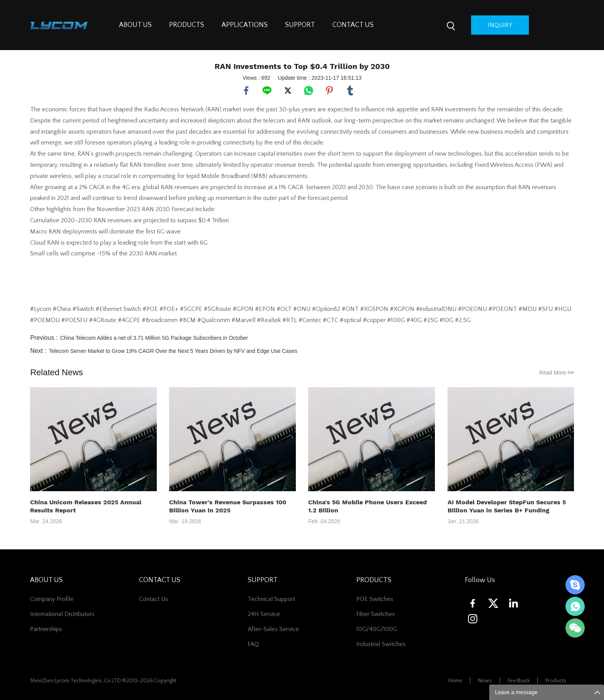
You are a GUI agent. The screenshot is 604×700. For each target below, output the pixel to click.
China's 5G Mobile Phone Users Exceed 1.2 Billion (367, 506)
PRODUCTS (187, 25)
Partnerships (46, 629)
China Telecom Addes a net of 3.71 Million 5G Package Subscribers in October (154, 338)
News (485, 681)
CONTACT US (353, 25)
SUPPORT (300, 25)
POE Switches (375, 599)
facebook (246, 91)
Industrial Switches (381, 644)
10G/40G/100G (377, 629)
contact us (154, 599)
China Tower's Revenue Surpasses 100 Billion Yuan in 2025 (228, 506)
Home (455, 681)
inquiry (500, 25)
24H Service (264, 614)
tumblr (350, 91)
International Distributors (62, 614)
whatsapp (309, 91)
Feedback (519, 681)
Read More (557, 373)
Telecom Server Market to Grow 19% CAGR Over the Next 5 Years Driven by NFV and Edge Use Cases (173, 351)
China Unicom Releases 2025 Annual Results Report (86, 506)
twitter (288, 91)
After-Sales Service (273, 629)
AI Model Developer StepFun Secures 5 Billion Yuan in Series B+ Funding (507, 506)
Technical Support (271, 599)
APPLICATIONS (245, 25)
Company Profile (52, 599)
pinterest (329, 91)
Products (556, 681)
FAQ (253, 644)
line (267, 91)
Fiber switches (376, 614)
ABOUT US (135, 25)
